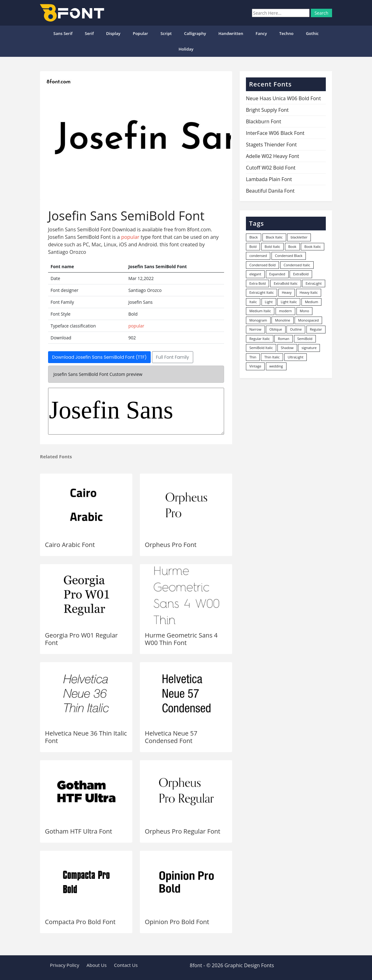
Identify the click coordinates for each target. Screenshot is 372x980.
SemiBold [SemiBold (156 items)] (305, 339)
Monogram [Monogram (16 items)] (258, 320)
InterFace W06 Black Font (275, 133)
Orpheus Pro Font (171, 545)
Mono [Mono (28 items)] (305, 311)
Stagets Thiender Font (271, 145)
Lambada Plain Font (269, 179)
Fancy (261, 33)
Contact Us (126, 965)
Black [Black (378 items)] (254, 237)
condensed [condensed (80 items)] (258, 256)
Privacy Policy (65, 965)
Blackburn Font (264, 121)
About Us (96, 965)
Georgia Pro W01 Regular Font (81, 639)
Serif (89, 33)
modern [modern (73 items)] (285, 311)
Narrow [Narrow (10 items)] (255, 329)
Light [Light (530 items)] (269, 302)
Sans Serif (63, 33)
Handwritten (231, 33)
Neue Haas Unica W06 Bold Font (283, 98)
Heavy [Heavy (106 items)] (287, 292)
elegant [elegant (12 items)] (255, 274)
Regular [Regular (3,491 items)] (316, 329)
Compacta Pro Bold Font (80, 922)
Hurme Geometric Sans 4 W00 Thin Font (181, 639)
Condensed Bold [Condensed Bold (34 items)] (262, 265)
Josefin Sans (136, 411)
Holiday (186, 49)
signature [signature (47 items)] (309, 348)
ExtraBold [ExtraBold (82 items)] (301, 274)
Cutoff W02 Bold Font (271, 168)
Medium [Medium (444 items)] (312, 302)
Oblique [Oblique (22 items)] (276, 329)
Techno (286, 33)
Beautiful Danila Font (270, 191)
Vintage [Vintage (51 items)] (255, 366)
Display (113, 33)
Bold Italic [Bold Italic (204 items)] (272, 246)
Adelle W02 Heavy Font (273, 156)
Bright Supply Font (267, 110)
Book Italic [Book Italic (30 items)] (313, 246)
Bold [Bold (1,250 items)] (253, 246)
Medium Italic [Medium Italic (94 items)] (260, 311)
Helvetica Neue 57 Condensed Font (171, 737)
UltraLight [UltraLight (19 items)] (296, 357)
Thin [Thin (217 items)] (253, 357)
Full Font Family (173, 357)
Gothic (312, 33)
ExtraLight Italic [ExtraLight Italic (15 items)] (262, 292)
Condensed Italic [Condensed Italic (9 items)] (297, 265)
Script (166, 33)
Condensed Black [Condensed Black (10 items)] (289, 256)
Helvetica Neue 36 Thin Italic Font (86, 737)
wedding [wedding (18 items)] (276, 366)
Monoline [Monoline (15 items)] (282, 320)
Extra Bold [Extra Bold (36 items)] (258, 283)
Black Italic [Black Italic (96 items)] (274, 237)
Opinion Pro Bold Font (177, 922)
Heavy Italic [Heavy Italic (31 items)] (309, 292)
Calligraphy (195, 33)
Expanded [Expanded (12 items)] (277, 274)
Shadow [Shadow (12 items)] (287, 348)
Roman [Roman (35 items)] (283, 339)
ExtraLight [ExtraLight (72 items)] (314, 283)
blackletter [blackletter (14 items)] (299, 237)
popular (140, 33)
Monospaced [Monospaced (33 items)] (308, 320)
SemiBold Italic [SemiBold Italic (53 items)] (261, 348)
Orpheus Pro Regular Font (183, 831)
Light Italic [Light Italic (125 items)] (289, 302)
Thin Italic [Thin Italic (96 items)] (272, 357)
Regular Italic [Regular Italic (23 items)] (260, 339)
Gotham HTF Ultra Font (78, 831)
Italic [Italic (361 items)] (253, 302)
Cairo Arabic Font (70, 545)
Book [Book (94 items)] (292, 246)
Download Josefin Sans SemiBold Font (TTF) (99, 357)
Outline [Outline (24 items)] (296, 329)
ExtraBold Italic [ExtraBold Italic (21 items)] (286, 283)
